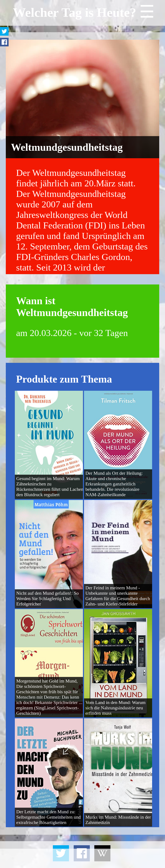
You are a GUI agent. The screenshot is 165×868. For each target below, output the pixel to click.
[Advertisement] (82, 858)
